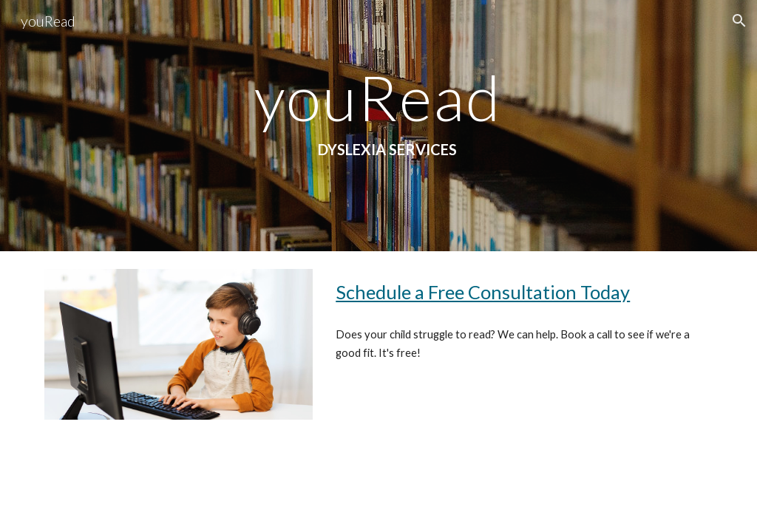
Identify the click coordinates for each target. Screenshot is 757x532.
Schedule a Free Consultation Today (483, 292)
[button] (739, 21)
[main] (378, 126)
